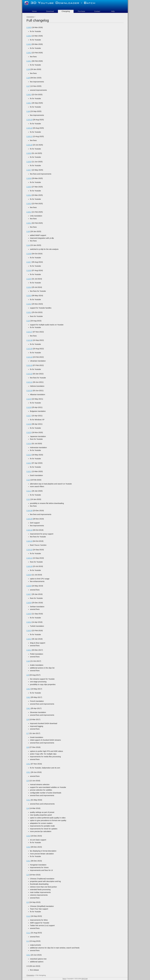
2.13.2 (29, 304)
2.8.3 (28, 689)
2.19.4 (29, 36)
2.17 (28, 86)
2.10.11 (29, 558)
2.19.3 (29, 44)
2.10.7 (29, 594)
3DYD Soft (84, 979)
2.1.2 (28, 916)
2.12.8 (29, 407)
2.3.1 (28, 861)
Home (34, 11)
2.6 (28, 747)
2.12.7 (29, 416)
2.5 (28, 781)
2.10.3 (29, 631)
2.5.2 (28, 764)
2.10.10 (29, 566)
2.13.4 (29, 287)
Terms (64, 979)
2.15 (28, 231)
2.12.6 (29, 424)
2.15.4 (29, 195)
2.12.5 (29, 432)
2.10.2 (29, 639)
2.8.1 (28, 708)
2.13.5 (29, 279)
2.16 (28, 111)
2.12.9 (29, 399)
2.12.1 (29, 471)
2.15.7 (29, 170)
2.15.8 (29, 162)
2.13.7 (29, 262)
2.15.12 (29, 128)
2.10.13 (29, 541)
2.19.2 (29, 53)
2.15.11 (29, 136)
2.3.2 (28, 847)
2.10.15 (29, 519)
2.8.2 (28, 697)
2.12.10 (29, 391)
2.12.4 (29, 444)
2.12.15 (29, 349)
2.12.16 (29, 340)
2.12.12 (29, 374)
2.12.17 (29, 332)
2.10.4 (29, 622)
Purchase (81, 11)
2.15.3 (29, 204)
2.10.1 (29, 650)
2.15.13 (29, 120)
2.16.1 (29, 103)
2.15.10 (29, 145)
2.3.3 (28, 836)
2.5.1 (28, 772)
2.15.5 (29, 187)
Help (113, 11)
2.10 (28, 661)
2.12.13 (29, 365)
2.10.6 (29, 603)
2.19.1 (29, 61)
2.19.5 (29, 27)
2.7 (28, 733)
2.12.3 (29, 455)
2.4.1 (28, 800)
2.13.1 (29, 312)
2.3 (28, 875)
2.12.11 (29, 382)
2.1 (28, 941)
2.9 (28, 675)
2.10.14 (29, 530)
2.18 (28, 78)
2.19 (28, 69)
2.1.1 (28, 933)
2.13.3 (29, 296)
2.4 (28, 808)
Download (50, 11)
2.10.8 (29, 586)
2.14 (28, 245)
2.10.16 (29, 511)
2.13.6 (29, 270)
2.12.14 (29, 357)
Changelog (30, 17)
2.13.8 (29, 254)
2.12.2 (29, 463)
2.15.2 (29, 212)
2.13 (28, 321)
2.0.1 (28, 955)
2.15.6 (29, 178)
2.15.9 (29, 153)
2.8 (28, 719)
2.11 (28, 499)
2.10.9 (29, 575)
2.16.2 (29, 95)
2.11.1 (29, 491)
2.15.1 (29, 223)
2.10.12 (29, 550)
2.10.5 (29, 614)
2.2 (28, 902)
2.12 (28, 480)
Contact (97, 11)
